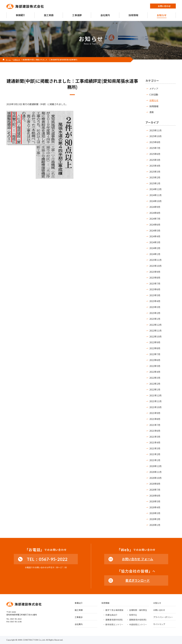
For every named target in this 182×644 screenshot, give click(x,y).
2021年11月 (155, 401)
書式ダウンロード (138, 580)
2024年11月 (155, 195)
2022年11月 (155, 330)
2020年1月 (155, 525)
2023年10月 (155, 266)
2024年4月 (155, 236)
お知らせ (154, 100)
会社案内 (79, 624)
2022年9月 (155, 342)
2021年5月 (155, 437)
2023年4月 (155, 301)
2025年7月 (155, 148)
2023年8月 (155, 278)
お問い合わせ (159, 610)
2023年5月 (155, 295)
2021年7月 (155, 425)
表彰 (152, 112)
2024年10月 (155, 201)
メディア (154, 89)
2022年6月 (155, 360)
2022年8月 (155, 348)
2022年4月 (155, 372)
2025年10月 (155, 136)
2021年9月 (155, 413)
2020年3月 (155, 513)
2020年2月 (155, 519)
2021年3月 (155, 448)
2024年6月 (155, 225)
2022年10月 (155, 336)
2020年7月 (155, 490)
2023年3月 (155, 307)
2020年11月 (155, 472)
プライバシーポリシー (163, 617)
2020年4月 (155, 507)
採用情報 (154, 106)
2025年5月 (155, 160)
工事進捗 (79, 617)
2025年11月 (155, 130)
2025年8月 (155, 142)
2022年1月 (155, 389)
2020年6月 (155, 496)
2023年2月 (155, 313)
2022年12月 (155, 325)
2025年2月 (155, 177)
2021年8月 (155, 419)
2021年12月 (155, 395)
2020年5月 (155, 501)
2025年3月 (155, 172)
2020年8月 (155, 484)
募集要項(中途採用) (138, 620)
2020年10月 (155, 478)
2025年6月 (155, 154)
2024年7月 (155, 219)
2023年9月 (155, 272)
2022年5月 (155, 366)
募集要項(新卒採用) (114, 620)
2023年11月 (155, 260)
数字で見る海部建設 (114, 610)
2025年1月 (155, 183)
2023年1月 (155, 319)
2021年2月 (155, 454)
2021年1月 (155, 460)
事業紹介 (79, 603)
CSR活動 (154, 94)
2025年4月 (155, 166)
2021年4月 (155, 442)
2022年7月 (155, 354)
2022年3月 (155, 378)
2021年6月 (155, 431)
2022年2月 (155, 384)
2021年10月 (155, 407)
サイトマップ (159, 624)
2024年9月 (155, 207)
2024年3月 (155, 242)
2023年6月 (155, 289)
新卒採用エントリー (114, 624)
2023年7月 (155, 283)
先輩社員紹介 (111, 615)
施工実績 (79, 610)
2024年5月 (155, 230)
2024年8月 (155, 213)
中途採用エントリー (138, 624)
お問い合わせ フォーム (138, 559)
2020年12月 (155, 466)
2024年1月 (155, 254)
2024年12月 (155, 189)
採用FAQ (133, 615)
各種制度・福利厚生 (138, 610)
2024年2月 (155, 248)
